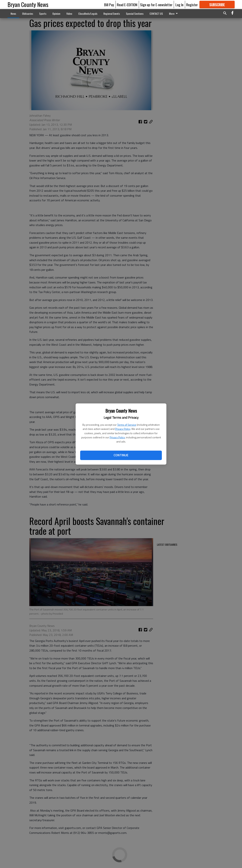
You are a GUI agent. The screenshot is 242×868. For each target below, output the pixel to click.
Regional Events (112, 13)
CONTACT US (156, 13)
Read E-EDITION (127, 5)
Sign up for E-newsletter (156, 5)
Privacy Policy (123, 429)
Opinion (56, 13)
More (174, 13)
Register (192, 5)
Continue (121, 455)
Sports (43, 13)
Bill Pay (109, 5)
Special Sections (135, 13)
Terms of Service (127, 425)
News (13, 13)
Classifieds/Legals (88, 13)
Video (69, 13)
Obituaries (28, 13)
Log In (179, 5)
